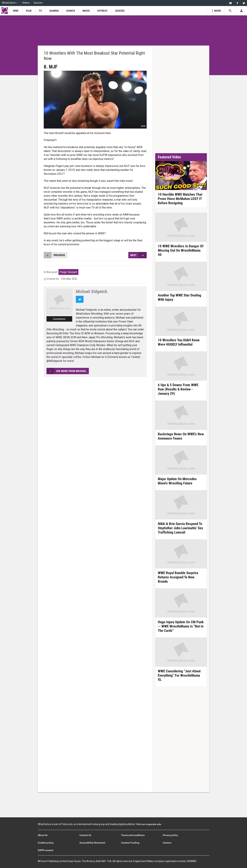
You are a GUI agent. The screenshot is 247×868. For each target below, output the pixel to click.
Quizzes (38, 3)
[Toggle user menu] (241, 11)
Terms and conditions (133, 835)
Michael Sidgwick (92, 292)
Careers (167, 843)
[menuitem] (230, 3)
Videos (26, 3)
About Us (43, 835)
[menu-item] (16, 11)
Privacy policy (170, 835)
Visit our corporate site (149, 824)
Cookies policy (46, 843)
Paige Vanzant (68, 272)
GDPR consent (46, 850)
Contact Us (85, 835)
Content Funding (130, 843)
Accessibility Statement (92, 843)
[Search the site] (230, 11)
